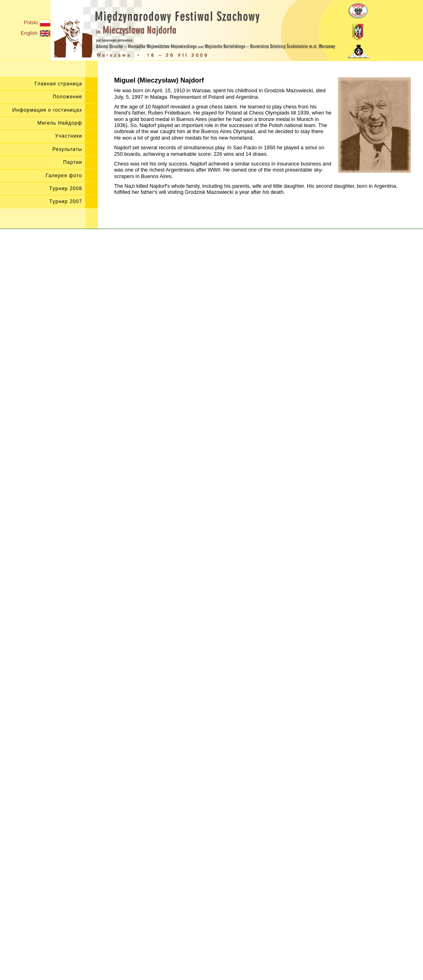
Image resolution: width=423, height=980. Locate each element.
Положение (67, 97)
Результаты (67, 149)
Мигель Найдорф (60, 123)
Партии (73, 162)
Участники (69, 136)
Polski (37, 23)
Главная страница (58, 84)
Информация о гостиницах (47, 110)
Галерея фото (64, 176)
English (36, 33)
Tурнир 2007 (66, 202)
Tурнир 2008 (66, 189)
